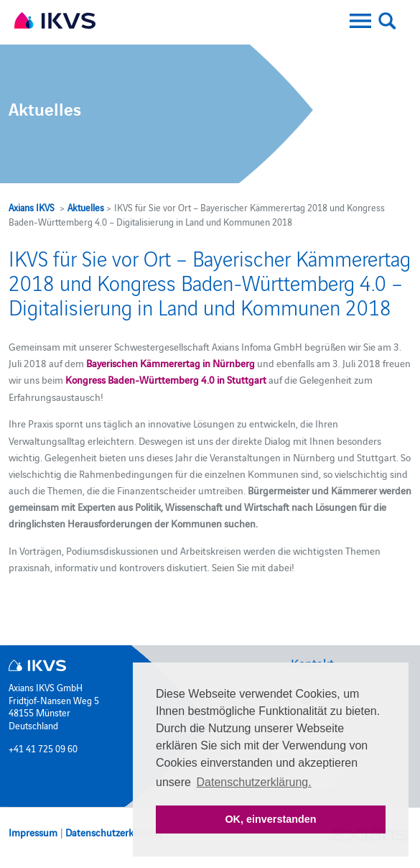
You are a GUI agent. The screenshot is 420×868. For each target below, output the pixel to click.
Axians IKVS (32, 207)
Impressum (33, 832)
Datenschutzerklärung (113, 832)
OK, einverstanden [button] (270, 819)
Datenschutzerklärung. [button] (254, 782)
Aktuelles (86, 207)
